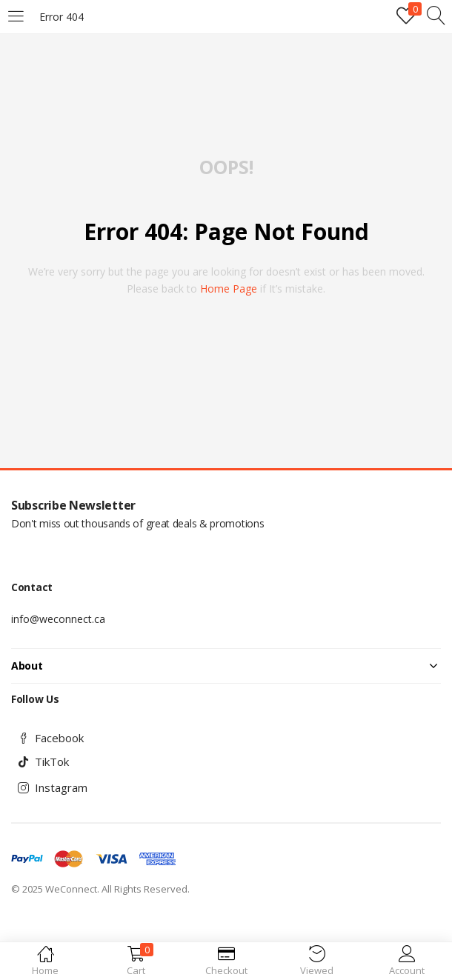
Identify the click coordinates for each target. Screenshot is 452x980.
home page (229, 289)
